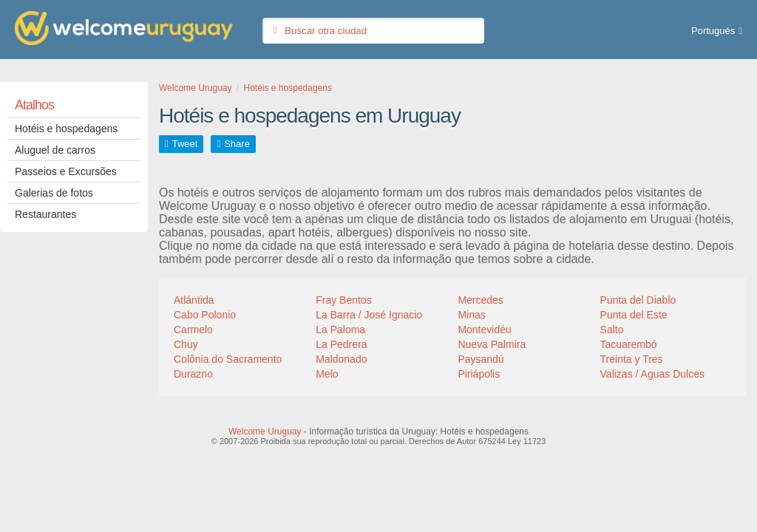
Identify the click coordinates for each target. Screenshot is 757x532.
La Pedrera (341, 344)
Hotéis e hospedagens (66, 129)
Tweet (185, 144)
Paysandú (481, 359)
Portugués (713, 31)
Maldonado (341, 359)
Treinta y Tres (632, 359)
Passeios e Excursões (66, 171)
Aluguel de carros (55, 150)
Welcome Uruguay (265, 432)
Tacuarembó (629, 344)
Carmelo (193, 330)
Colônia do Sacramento (228, 359)
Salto (612, 330)
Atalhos (34, 105)
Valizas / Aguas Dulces (652, 374)
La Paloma (340, 330)
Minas (471, 315)
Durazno (193, 374)
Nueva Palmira (492, 344)
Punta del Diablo (638, 300)
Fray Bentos (343, 300)
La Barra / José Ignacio (369, 315)
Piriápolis (479, 374)
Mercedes (480, 300)
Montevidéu (484, 330)
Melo (327, 374)
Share (237, 144)
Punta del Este (634, 315)
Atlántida (194, 300)
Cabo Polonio (205, 315)
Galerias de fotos (54, 193)
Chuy (186, 344)
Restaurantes (45, 214)
